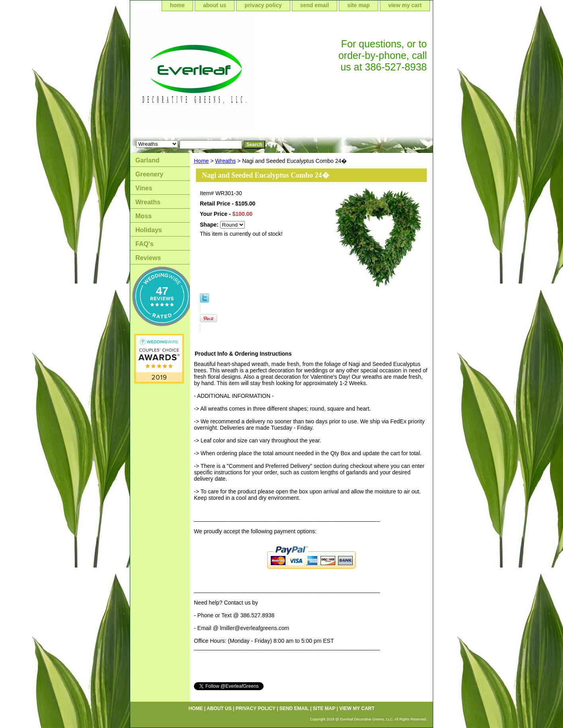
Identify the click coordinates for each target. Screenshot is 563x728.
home (177, 5)
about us (215, 5)
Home (201, 161)
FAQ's (145, 244)
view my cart (405, 5)
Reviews (148, 258)
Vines (144, 188)
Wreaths (225, 161)
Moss (144, 216)
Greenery (149, 174)
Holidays (149, 230)
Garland (147, 160)
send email (315, 5)
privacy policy (263, 5)
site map (359, 5)
